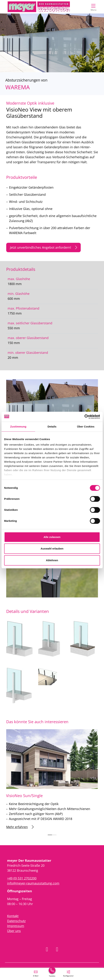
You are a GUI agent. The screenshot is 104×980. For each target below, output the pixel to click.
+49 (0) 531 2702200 (22, 878)
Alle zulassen (52, 537)
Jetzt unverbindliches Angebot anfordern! (43, 247)
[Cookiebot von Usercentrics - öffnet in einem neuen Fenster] (84, 417)
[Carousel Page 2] (54, 835)
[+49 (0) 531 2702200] (52, 973)
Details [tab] (52, 427)
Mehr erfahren (20, 827)
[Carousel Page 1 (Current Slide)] (50, 835)
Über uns (14, 931)
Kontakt (13, 916)
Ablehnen (52, 560)
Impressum (16, 926)
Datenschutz (16, 921)
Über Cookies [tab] (86, 427)
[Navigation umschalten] (93, 7)
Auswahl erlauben (52, 549)
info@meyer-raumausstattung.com (33, 883)
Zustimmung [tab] (18, 427)
